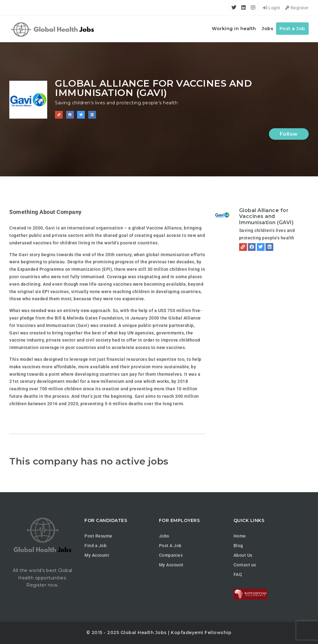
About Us (243, 555)
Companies (171, 555)
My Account (97, 555)
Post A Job (170, 546)
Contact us (245, 565)
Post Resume (98, 536)
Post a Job (292, 29)
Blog (238, 546)
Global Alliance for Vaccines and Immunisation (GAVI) (266, 216)
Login (272, 8)
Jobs (268, 29)
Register (297, 8)
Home (240, 536)
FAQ (238, 574)
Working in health (234, 29)
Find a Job (95, 546)
